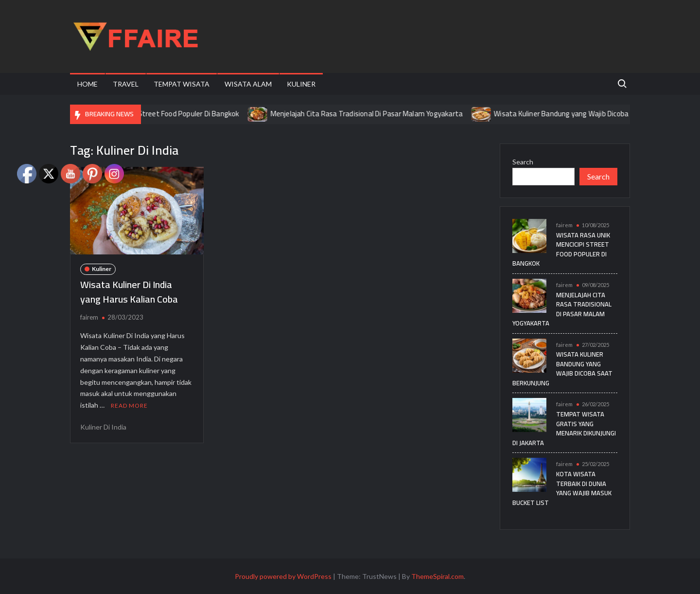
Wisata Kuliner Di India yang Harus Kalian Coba (129, 292)
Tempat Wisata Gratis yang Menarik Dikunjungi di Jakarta (564, 428)
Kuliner (301, 84)
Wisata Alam (248, 84)
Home (87, 84)
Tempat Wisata (182, 84)
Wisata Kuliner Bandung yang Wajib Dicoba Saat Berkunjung (597, 114)
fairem (89, 317)
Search (523, 162)
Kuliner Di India (103, 427)
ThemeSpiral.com (437, 576)
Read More (129, 405)
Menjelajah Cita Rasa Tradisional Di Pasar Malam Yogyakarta (376, 114)
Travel (126, 84)
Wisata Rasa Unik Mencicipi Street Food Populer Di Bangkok (154, 114)
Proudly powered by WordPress (283, 576)
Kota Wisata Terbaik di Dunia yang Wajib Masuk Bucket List (562, 488)
